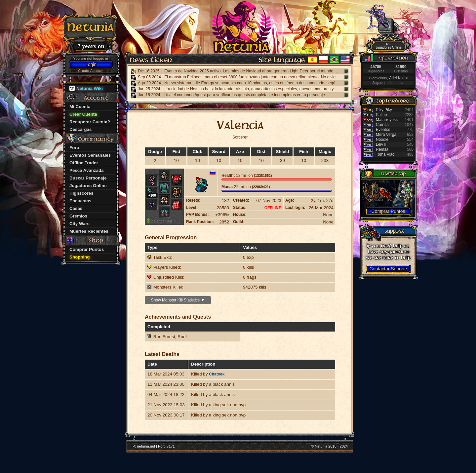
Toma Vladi (386, 154)
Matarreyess (387, 120)
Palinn (381, 115)
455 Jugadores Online (388, 46)
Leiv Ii (381, 144)
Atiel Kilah (398, 78)
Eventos (383, 130)
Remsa (382, 149)
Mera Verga (386, 135)
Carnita (382, 125)
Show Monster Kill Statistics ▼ (178, 300)
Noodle (382, 139)
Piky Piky (384, 110)
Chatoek (217, 374)
